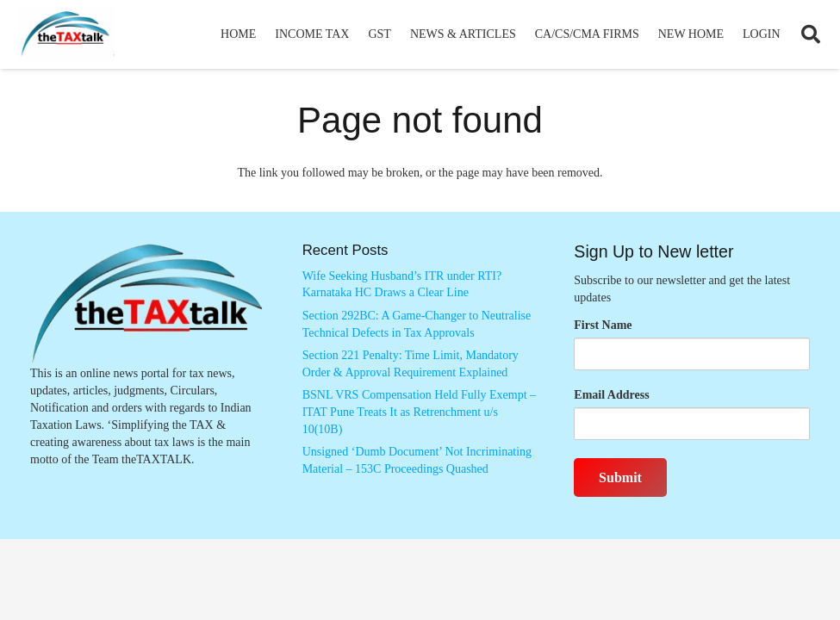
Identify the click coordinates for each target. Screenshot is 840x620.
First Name (603, 325)
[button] (811, 34)
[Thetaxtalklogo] (66, 35)
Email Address (611, 395)
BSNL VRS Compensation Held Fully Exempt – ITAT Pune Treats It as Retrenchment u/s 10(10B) (419, 412)
